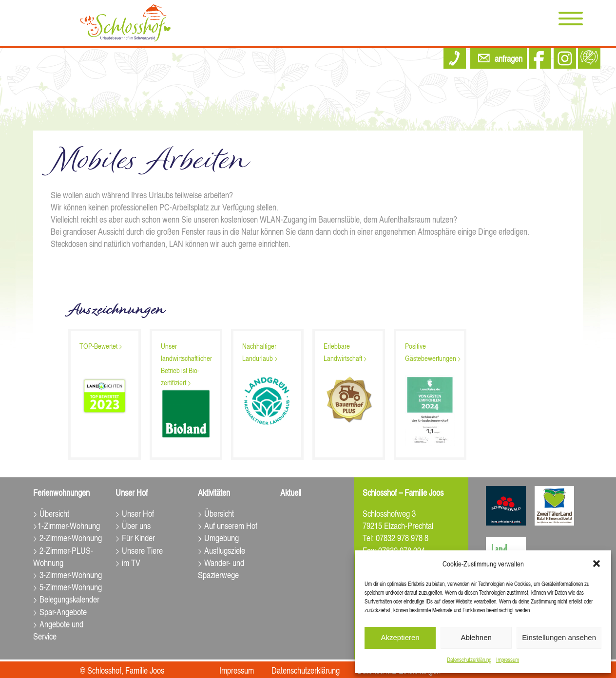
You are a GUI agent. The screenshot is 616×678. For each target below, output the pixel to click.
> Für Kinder (135, 537)
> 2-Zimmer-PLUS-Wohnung (63, 556)
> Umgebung (218, 537)
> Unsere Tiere (139, 550)
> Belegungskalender (66, 599)
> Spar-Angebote (60, 612)
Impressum (508, 660)
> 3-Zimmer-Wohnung (67, 574)
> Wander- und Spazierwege (221, 568)
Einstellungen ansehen (559, 637)
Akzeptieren (400, 637)
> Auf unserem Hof (228, 525)
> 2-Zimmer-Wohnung (67, 537)
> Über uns (133, 525)
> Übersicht (51, 513)
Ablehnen (476, 637)
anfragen (509, 58)
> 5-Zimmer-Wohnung (67, 587)
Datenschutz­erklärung (469, 660)
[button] (597, 564)
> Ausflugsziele (221, 550)
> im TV (128, 562)
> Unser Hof (135, 513)
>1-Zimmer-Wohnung (67, 525)
